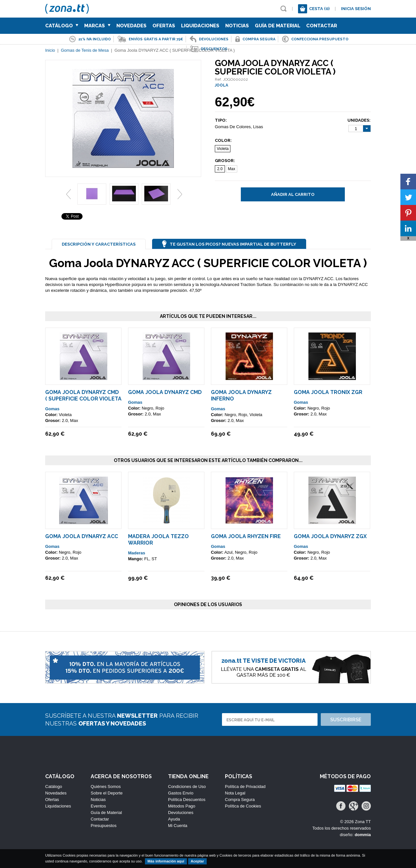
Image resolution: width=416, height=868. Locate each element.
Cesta (319, 9)
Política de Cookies (243, 806)
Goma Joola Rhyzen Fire (246, 536)
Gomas (52, 409)
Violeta (223, 149)
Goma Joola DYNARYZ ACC (82, 536)
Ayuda (174, 819)
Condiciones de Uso (187, 787)
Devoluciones (181, 813)
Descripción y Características (99, 244)
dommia (363, 835)
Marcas (97, 26)
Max (232, 169)
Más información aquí (166, 861)
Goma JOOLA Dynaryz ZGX (330, 536)
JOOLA (221, 85)
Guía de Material (278, 26)
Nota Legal (235, 793)
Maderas (137, 553)
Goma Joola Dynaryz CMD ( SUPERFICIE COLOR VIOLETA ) (83, 399)
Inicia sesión (356, 9)
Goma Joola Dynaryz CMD (165, 392)
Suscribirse (346, 720)
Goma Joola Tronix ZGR (328, 392)
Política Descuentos (187, 800)
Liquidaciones (200, 26)
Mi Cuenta (178, 826)
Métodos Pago (182, 806)
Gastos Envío (181, 793)
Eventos (98, 806)
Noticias (237, 26)
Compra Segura (240, 800)
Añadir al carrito (293, 194)
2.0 (220, 169)
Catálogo (62, 26)
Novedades (131, 26)
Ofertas (164, 26)
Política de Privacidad (245, 787)
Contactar (322, 26)
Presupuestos (104, 826)
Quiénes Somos (106, 787)
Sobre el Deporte (107, 793)
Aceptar (197, 861)
